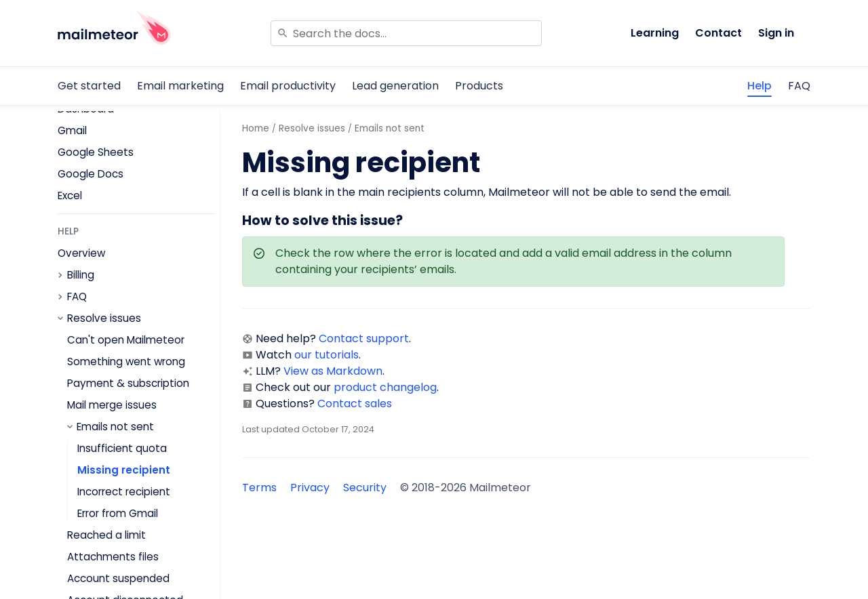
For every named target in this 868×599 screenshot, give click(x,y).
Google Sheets (96, 152)
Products (479, 86)
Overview (81, 253)
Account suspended (118, 578)
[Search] (406, 33)
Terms (259, 488)
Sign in (776, 33)
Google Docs (91, 174)
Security (365, 488)
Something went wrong (126, 362)
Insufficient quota (122, 448)
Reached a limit (106, 535)
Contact (718, 33)
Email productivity (288, 86)
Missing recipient (124, 470)
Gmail (72, 130)
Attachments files (113, 557)
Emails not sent (115, 427)
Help (759, 86)
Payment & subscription (128, 383)
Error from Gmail (118, 513)
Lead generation (395, 86)
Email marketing (180, 86)
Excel (70, 195)
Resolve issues (104, 318)
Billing (81, 275)
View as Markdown (333, 371)
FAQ (799, 86)
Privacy (310, 488)
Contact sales (355, 404)
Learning (655, 33)
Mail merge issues (112, 405)
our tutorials (327, 355)
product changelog (385, 387)
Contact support (364, 338)
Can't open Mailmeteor (126, 340)
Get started (89, 86)
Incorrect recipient (124, 492)
